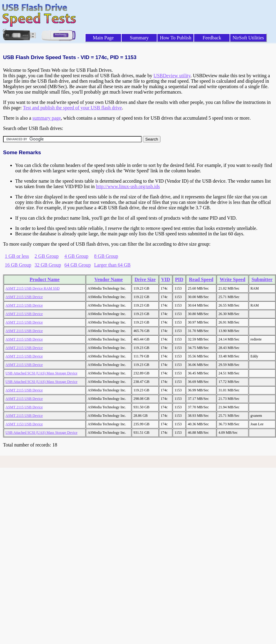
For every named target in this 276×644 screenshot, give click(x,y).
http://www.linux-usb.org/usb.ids (128, 186)
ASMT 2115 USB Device (24, 297)
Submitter (262, 279)
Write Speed (232, 279)
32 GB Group (48, 265)
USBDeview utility (172, 76)
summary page (47, 118)
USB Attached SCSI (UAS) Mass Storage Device (41, 373)
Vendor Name (109, 279)
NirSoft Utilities (248, 38)
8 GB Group (106, 256)
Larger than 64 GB (112, 265)
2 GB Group (47, 256)
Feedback (212, 38)
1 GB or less (17, 256)
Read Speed (201, 279)
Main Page (103, 38)
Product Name (45, 279)
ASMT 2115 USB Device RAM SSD (32, 288)
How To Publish (176, 38)
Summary (139, 38)
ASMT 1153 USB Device (24, 424)
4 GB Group (76, 256)
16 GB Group (18, 265)
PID (179, 279)
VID (165, 279)
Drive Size (145, 279)
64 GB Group (77, 265)
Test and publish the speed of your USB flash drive (72, 108)
